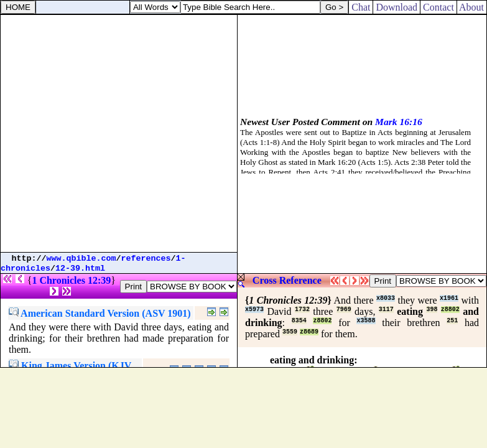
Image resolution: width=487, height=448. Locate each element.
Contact (438, 7)
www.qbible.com (81, 259)
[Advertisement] (118, 133)
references (146, 259)
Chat (361, 7)
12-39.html (80, 268)
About (472, 7)
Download (397, 7)
